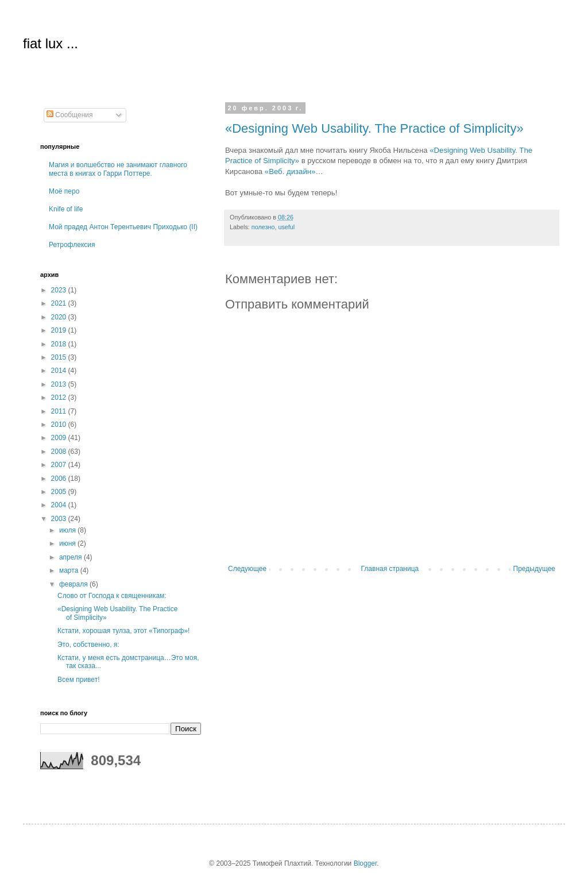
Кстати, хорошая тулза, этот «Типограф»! (123, 631)
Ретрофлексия (72, 245)
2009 (60, 438)
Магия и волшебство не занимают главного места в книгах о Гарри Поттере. (118, 169)
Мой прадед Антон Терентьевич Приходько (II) (123, 227)
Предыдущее (534, 569)
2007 (60, 465)
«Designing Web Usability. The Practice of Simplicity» (374, 128)
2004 (60, 505)
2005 (60, 492)
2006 (60, 479)
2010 (60, 425)
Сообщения (69, 115)
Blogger (365, 863)
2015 (60, 357)
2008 (60, 452)
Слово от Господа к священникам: (112, 596)
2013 (60, 384)
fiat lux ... (51, 43)
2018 (60, 344)
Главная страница (390, 569)
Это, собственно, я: (88, 645)
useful (286, 227)
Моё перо (64, 191)
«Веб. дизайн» (290, 171)
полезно (263, 227)
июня (68, 543)
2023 (60, 290)
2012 (60, 398)
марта (70, 570)
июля (68, 530)
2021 (60, 303)
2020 (60, 317)
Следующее (247, 569)
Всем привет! (78, 680)
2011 (60, 411)
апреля (71, 557)
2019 (60, 330)
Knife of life (66, 209)
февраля (74, 584)
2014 (60, 371)
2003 (60, 519)
